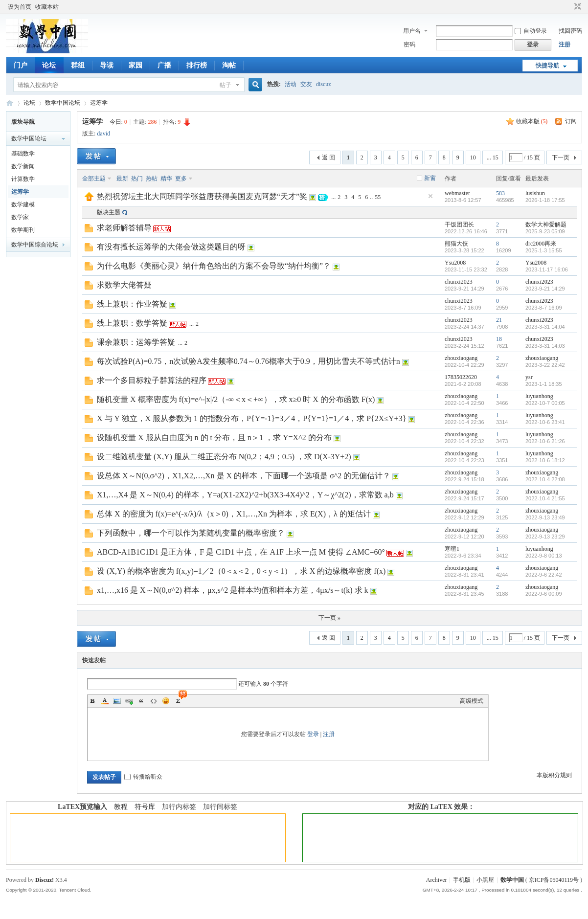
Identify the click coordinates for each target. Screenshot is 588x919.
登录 (313, 734)
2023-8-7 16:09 (544, 308)
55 (378, 197)
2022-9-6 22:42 (544, 575)
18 (499, 339)
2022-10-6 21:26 (545, 441)
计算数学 (23, 179)
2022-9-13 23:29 (545, 537)
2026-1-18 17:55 (545, 200)
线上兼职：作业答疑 (132, 304)
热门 (137, 179)
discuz (324, 84)
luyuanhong (539, 396)
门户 (21, 65)
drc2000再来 (541, 244)
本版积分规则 (554, 775)
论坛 (49, 65)
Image (117, 701)
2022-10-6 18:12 (545, 460)
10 (473, 157)
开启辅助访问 (568, 7)
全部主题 (94, 179)
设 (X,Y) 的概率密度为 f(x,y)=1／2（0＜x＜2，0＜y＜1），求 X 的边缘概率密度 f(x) (241, 571)
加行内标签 (179, 807)
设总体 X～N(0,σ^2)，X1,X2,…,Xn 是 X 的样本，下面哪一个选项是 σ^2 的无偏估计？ (244, 476)
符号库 (145, 807)
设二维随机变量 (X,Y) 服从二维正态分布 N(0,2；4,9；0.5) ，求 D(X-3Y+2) (224, 457)
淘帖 (229, 65)
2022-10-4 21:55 (545, 498)
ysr (529, 377)
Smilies (166, 701)
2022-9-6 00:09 (544, 594)
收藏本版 (532, 121)
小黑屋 (485, 880)
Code (154, 701)
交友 (306, 84)
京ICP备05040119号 (554, 880)
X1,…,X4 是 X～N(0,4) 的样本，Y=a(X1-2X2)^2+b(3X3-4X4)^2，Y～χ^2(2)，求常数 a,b (245, 495)
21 (499, 320)
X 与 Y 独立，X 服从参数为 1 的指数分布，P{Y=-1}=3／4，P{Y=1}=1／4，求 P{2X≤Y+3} (251, 418)
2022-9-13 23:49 (545, 517)
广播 (164, 65)
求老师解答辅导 (124, 228)
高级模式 (472, 701)
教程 (121, 807)
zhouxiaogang (461, 358)
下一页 (561, 157)
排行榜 (197, 65)
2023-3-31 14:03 (545, 346)
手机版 (462, 880)
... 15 (493, 157)
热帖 (152, 179)
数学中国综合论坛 (35, 245)
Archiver (437, 880)
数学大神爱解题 (546, 224)
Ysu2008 (455, 263)
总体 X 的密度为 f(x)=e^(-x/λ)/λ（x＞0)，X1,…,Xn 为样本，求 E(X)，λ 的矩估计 (234, 514)
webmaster (457, 193)
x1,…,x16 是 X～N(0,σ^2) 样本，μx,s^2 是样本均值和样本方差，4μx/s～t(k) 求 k (233, 590)
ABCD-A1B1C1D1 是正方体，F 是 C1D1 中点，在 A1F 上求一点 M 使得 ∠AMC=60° (241, 552)
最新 (122, 179)
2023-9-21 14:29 (545, 289)
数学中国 (10, 103)
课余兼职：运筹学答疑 (136, 342)
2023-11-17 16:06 (547, 269)
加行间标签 (220, 807)
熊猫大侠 (456, 244)
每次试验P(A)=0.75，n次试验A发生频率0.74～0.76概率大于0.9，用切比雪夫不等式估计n (249, 361)
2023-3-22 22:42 (545, 365)
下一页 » (329, 618)
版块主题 (109, 212)
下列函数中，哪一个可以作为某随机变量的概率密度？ (191, 533)
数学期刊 (23, 230)
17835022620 (461, 377)
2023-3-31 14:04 (545, 327)
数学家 (20, 217)
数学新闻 (23, 166)
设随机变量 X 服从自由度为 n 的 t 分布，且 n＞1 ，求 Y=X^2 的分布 (214, 437)
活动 (291, 84)
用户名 (412, 31)
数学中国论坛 (63, 103)
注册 (565, 45)
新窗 (430, 178)
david (103, 134)
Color (105, 701)
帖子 (226, 85)
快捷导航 (547, 66)
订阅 (571, 121)
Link (129, 701)
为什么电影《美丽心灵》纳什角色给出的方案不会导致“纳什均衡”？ (214, 266)
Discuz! (45, 880)
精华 (166, 179)
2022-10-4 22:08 (545, 479)
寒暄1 (452, 549)
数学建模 (23, 204)
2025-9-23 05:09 (545, 231)
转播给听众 (143, 777)
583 (500, 193)
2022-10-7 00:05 (545, 403)
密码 (409, 45)
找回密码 (570, 31)
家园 (136, 65)
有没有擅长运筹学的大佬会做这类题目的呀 (171, 247)
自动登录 (531, 31)
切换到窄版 (577, 7)
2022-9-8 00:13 (544, 556)
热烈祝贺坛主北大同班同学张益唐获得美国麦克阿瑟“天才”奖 (202, 196)
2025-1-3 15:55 (544, 250)
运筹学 (99, 103)
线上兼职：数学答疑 (132, 323)
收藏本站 (47, 7)
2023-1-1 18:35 (544, 384)
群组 (78, 65)
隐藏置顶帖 (430, 196)
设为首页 (20, 7)
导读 (107, 65)
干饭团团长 (459, 224)
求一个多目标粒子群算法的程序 (152, 380)
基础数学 (23, 154)
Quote (141, 701)
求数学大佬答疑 (124, 285)
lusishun (535, 193)
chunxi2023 (459, 282)
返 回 (328, 157)
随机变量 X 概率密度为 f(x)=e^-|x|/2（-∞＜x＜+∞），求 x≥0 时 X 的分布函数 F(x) (236, 399)
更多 (181, 179)
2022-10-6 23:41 (545, 422)
